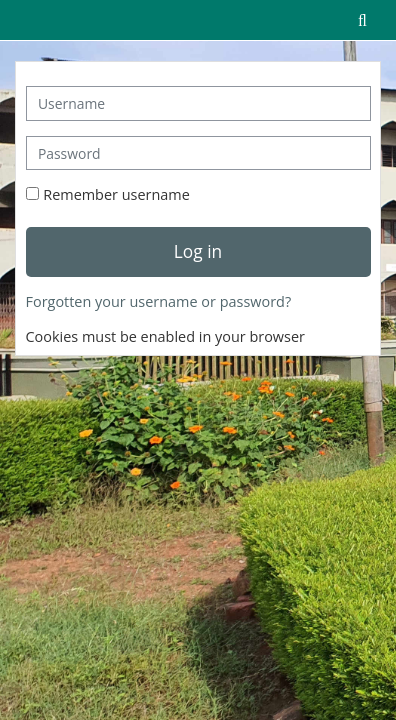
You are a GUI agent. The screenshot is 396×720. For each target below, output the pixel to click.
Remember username (116, 194)
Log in (198, 251)
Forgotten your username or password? (159, 301)
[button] (362, 20)
